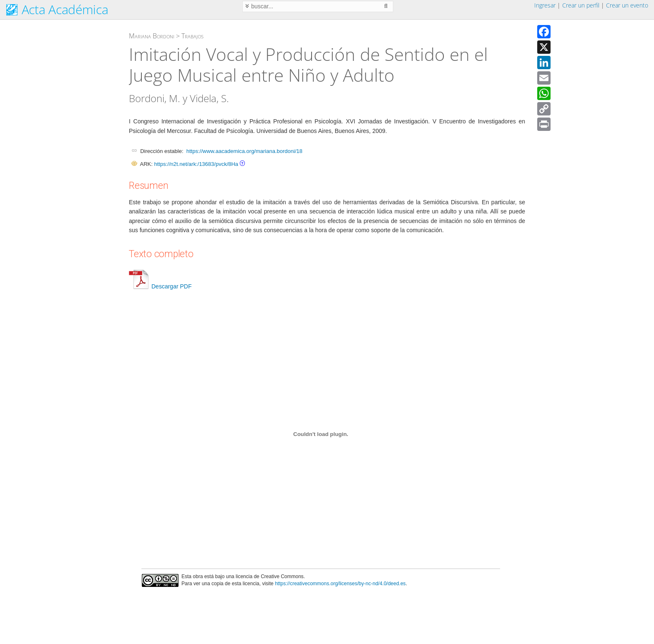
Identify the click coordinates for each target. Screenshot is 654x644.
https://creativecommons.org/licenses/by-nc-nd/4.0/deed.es (340, 584)
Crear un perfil (581, 5)
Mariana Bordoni (152, 36)
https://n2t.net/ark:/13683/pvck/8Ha (196, 164)
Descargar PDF (160, 286)
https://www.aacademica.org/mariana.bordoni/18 (244, 151)
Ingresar (545, 5)
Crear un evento (627, 5)
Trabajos (192, 36)
